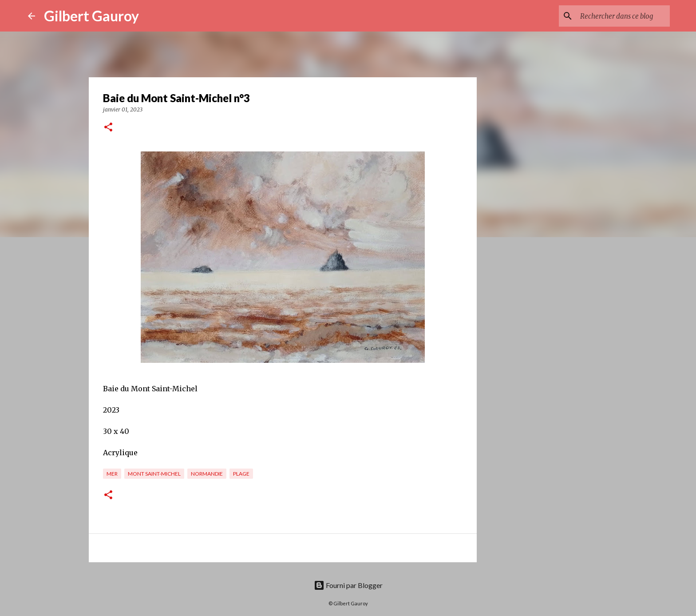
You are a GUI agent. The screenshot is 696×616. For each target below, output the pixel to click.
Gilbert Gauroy (91, 16)
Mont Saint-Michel (154, 474)
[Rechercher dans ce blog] (623, 16)
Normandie (207, 474)
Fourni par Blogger (348, 585)
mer (112, 474)
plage (241, 474)
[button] (108, 128)
